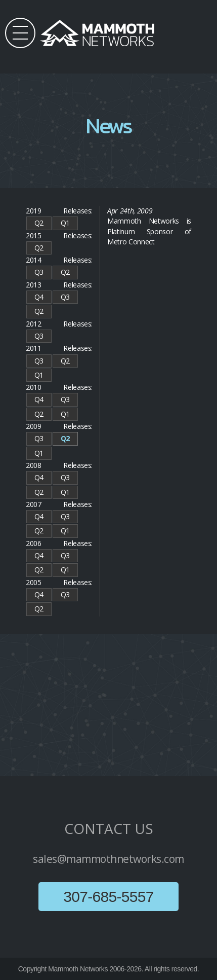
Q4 (39, 297)
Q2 (39, 223)
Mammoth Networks (78, 969)
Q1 (65, 223)
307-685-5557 (108, 897)
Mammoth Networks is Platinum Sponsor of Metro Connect (149, 231)
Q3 (39, 272)
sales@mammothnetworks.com (108, 859)
